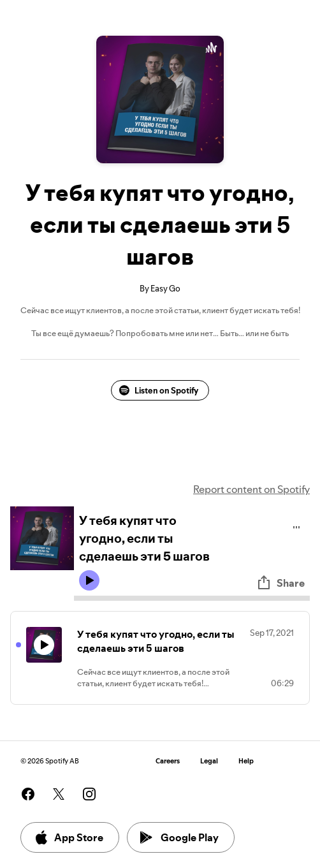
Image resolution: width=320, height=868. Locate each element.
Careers (168, 761)
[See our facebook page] (28, 794)
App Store (69, 837)
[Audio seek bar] (192, 598)
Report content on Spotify (251, 489)
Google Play (179, 837)
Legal (209, 761)
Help (246, 761)
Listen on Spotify (159, 390)
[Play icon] (89, 580)
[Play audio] (297, 525)
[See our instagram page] (89, 794)
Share (280, 583)
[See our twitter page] (59, 794)
